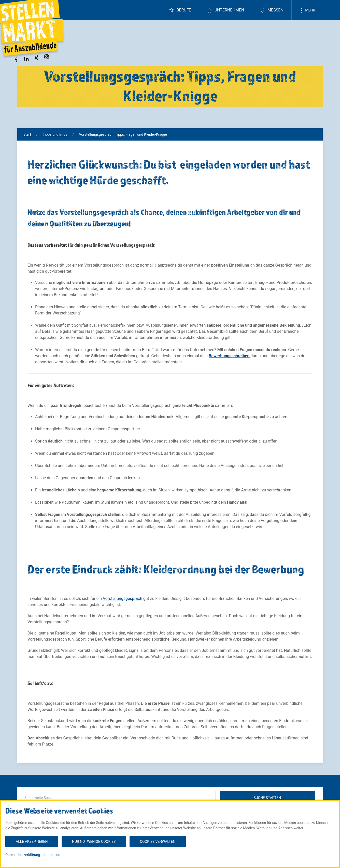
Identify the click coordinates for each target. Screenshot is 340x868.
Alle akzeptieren (32, 842)
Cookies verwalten (158, 842)
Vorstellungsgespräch (123, 598)
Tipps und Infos (55, 134)
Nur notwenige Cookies (94, 842)
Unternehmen (225, 10)
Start (27, 134)
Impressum (52, 855)
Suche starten (267, 798)
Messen (272, 10)
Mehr (307, 10)
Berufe (180, 10)
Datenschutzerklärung (23, 855)
